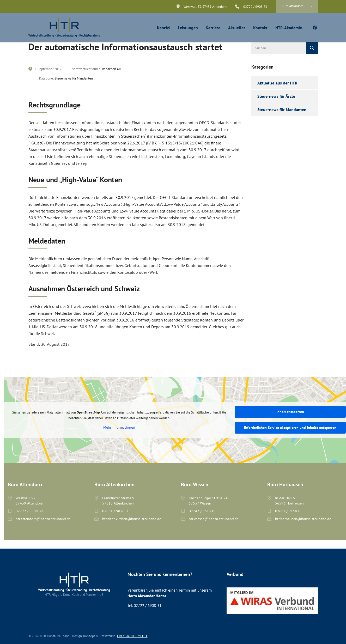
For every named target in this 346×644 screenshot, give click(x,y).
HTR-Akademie (289, 28)
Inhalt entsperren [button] (290, 412)
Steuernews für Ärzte (276, 96)
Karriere (213, 28)
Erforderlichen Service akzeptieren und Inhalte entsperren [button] (290, 428)
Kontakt (260, 28)
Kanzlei (164, 28)
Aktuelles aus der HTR (277, 83)
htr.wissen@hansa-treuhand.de (214, 519)
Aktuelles (237, 28)
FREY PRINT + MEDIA (132, 636)
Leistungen (188, 28)
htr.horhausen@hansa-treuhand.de (303, 519)
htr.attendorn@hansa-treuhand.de (43, 519)
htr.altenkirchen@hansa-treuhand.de (132, 519)
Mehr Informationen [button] (119, 427)
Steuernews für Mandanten (282, 110)
